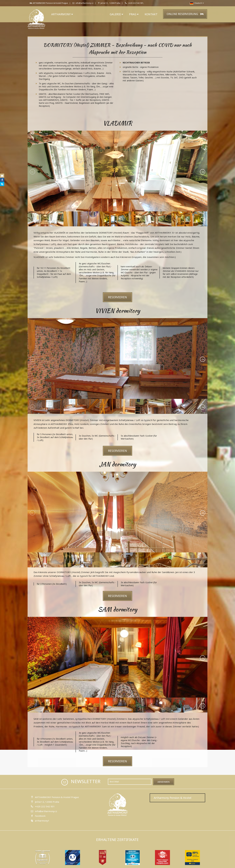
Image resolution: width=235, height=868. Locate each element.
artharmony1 (42, 821)
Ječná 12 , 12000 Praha (109, 3)
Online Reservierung (185, 14)
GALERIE (116, 14)
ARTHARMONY (62, 14)
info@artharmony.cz (83, 3)
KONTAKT (151, 14)
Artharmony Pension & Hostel (173, 798)
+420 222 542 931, (136, 3)
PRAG (134, 14)
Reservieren (117, 297)
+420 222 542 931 (45, 806)
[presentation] (32, 172)
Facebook (40, 816)
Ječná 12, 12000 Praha (47, 802)
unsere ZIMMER (91, 14)
